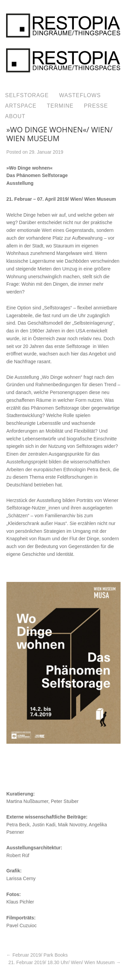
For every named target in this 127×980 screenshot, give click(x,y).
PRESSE (96, 106)
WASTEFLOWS (80, 95)
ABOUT (15, 116)
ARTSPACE (21, 106)
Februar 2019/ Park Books (37, 955)
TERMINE (60, 106)
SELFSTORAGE (27, 95)
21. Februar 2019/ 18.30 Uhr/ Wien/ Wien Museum (65, 962)
